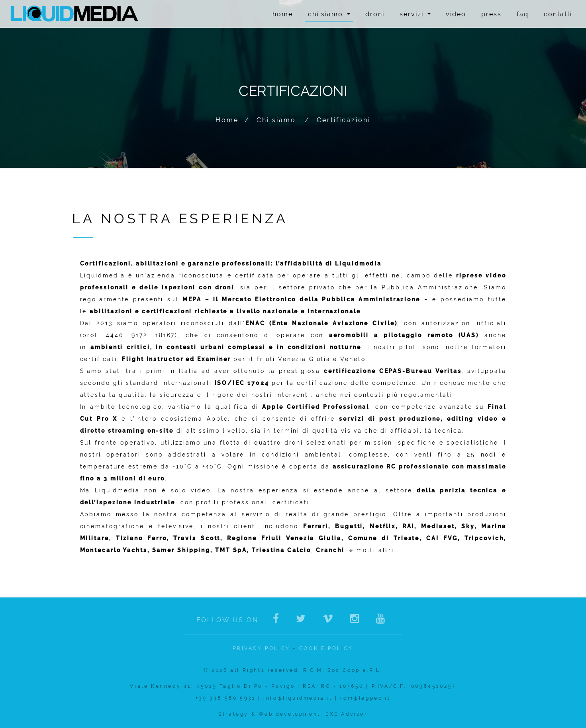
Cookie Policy (326, 648)
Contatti (558, 14)
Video (456, 14)
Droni (375, 14)
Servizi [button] (415, 14)
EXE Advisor (347, 714)
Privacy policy (261, 648)
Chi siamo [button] (329, 14)
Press (491, 14)
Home (283, 14)
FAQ (523, 14)
